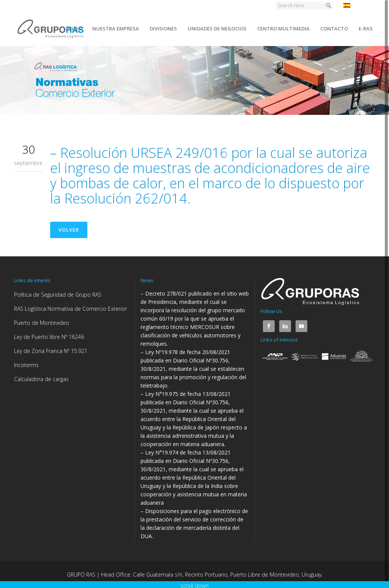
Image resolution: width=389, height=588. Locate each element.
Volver (69, 230)
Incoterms (26, 365)
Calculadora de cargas (41, 379)
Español (357, 5)
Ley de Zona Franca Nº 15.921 (51, 351)
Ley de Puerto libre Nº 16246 (49, 337)
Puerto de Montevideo (42, 323)
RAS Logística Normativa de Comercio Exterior (70, 309)
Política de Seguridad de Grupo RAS (58, 295)
